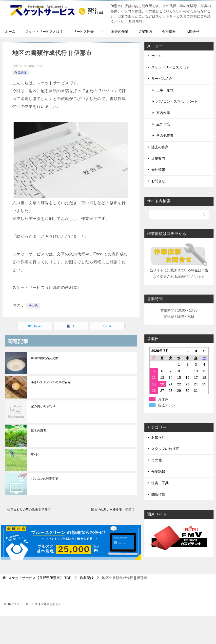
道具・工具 (160, 483)
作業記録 (20, 73)
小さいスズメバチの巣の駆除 (51, 382)
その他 (33, 306)
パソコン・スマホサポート (177, 101)
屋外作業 (163, 124)
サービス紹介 (83, 32)
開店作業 (158, 494)
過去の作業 (120, 32)
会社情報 (169, 32)
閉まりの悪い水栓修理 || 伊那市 (113, 510)
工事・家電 (165, 90)
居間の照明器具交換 (45, 358)
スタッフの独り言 (165, 449)
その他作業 (165, 135)
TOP (40, 578)
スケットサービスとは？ (44, 32)
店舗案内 (145, 32)
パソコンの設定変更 (45, 479)
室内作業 (163, 113)
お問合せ (193, 32)
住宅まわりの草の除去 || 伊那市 (29, 510)
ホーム (10, 32)
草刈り (35, 455)
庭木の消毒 (39, 430)
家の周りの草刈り (43, 406)
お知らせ (158, 437)
